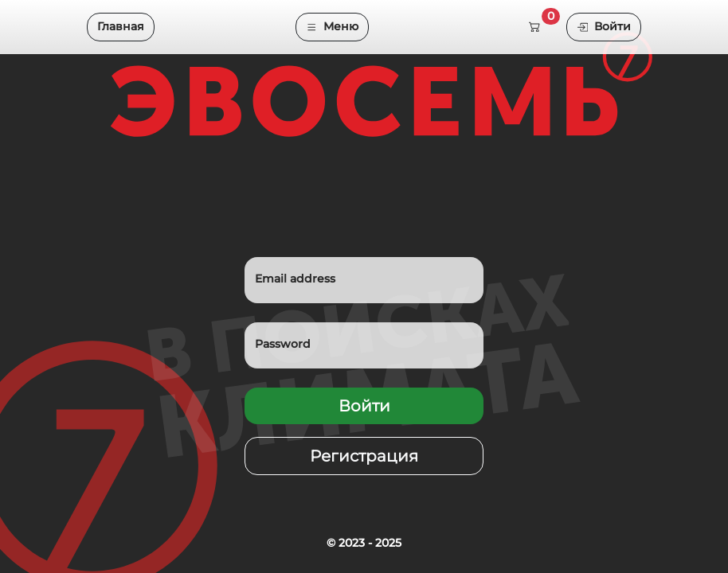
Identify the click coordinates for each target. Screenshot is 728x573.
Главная (121, 26)
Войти (604, 26)
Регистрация (364, 456)
